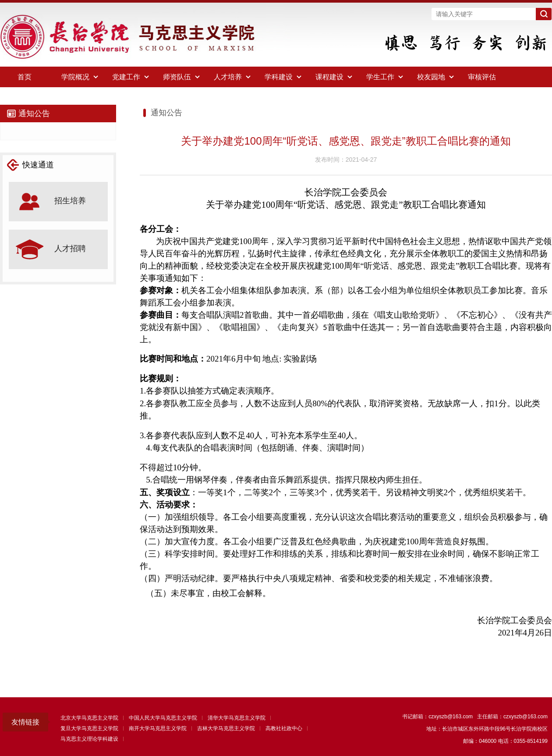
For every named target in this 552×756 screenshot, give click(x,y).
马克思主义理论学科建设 (89, 739)
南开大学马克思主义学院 (158, 728)
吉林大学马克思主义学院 (226, 728)
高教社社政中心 (284, 728)
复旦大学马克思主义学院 (89, 728)
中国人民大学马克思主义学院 (163, 718)
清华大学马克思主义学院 (237, 718)
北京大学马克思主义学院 (89, 718)
